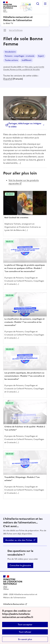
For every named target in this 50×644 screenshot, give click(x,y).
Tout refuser (25, 632)
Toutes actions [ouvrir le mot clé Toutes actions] (11, 60)
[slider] (23, 118)
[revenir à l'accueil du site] (25, 19)
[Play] (25, 108)
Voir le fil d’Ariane (16, 30)
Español (8, 79)
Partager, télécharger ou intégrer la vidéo (23, 125)
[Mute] (39, 117)
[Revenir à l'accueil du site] (13, 583)
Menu (45, 4)
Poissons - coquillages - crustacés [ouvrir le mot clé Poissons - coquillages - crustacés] (20, 56)
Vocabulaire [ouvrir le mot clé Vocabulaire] (10, 52)
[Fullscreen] (43, 117)
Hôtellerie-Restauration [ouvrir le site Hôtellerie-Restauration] (14, 604)
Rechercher (38, 4)
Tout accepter (25, 625)
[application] (25, 108)
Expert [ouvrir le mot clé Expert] (41, 56)
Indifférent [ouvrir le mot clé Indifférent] (27, 60)
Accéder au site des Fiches (19, 540)
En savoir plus (25, 639)
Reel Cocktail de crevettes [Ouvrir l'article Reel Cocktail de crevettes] (16, 218)
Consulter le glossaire (20, 565)
